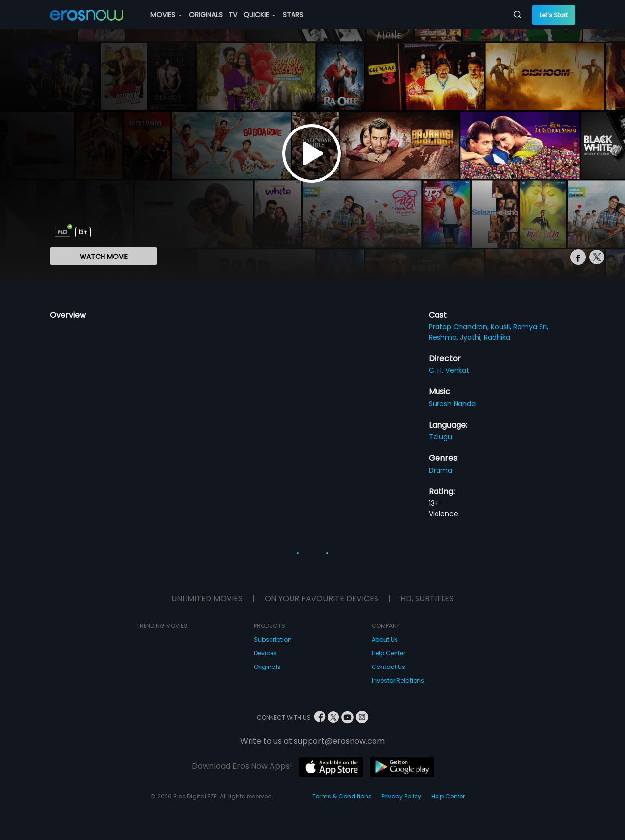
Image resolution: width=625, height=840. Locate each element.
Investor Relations (398, 680)
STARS (293, 15)
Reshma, (444, 337)
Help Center (388, 653)
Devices (265, 653)
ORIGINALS (206, 15)
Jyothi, (472, 337)
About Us (385, 639)
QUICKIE (259, 15)
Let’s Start (554, 15)
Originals (267, 667)
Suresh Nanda (452, 404)
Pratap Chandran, (460, 327)
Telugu (440, 437)
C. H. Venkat (449, 370)
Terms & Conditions (342, 796)
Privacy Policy (401, 796)
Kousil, (502, 327)
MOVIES (166, 15)
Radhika (497, 337)
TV (233, 15)
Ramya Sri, (531, 327)
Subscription (273, 639)
